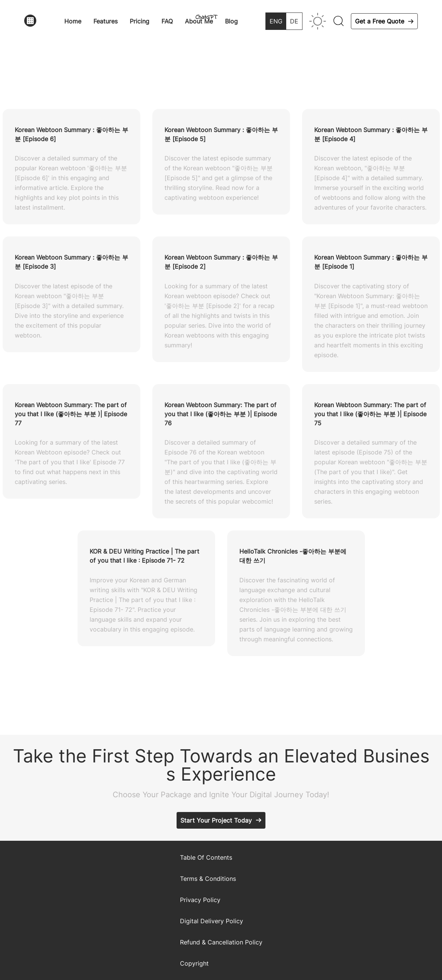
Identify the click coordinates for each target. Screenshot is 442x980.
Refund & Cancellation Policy (221, 942)
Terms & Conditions (208, 879)
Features (105, 21)
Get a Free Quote (380, 21)
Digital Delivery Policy (212, 921)
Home (73, 21)
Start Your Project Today (216, 820)
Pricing (140, 21)
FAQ (167, 21)
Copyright (194, 963)
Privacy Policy (200, 900)
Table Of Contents (206, 857)
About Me (199, 21)
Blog (231, 21)
